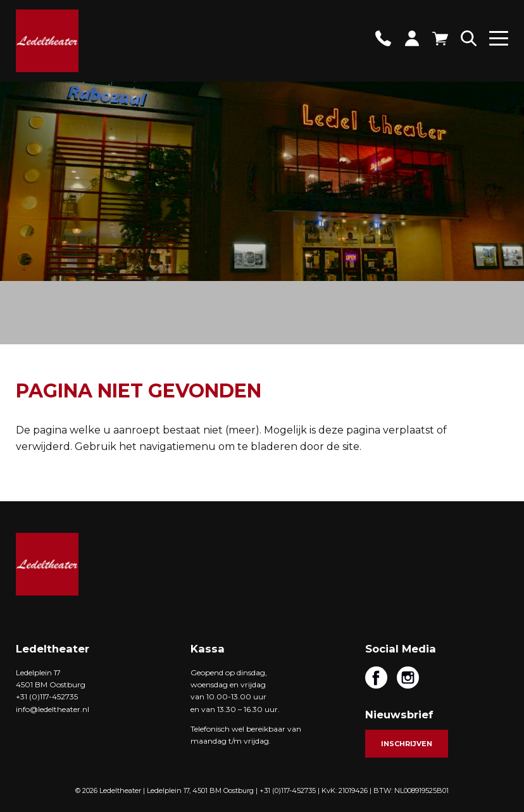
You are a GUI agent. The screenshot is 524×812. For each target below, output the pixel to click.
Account (412, 38)
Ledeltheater (47, 564)
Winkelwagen (440, 38)
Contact (383, 38)
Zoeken (469, 38)
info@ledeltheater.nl (53, 709)
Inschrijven (407, 744)
